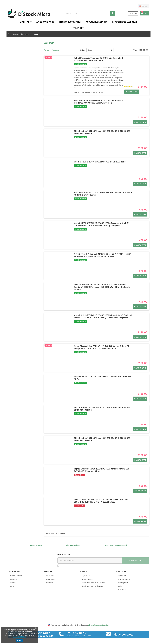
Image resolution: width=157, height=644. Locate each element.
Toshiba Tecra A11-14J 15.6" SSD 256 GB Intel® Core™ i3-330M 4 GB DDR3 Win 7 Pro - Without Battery (104, 499)
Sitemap (11, 580)
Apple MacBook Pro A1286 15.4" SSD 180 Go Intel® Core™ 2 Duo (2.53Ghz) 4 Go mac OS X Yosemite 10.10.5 (103, 345)
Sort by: (82, 50)
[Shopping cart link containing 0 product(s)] (146, 13)
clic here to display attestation (99, 623)
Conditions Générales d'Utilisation (93, 580)
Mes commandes (124, 577)
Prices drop (49, 574)
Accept (20, 640)
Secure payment (87, 577)
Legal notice (86, 574)
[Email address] (90, 558)
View (137, 50)
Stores (10, 584)
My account (122, 574)
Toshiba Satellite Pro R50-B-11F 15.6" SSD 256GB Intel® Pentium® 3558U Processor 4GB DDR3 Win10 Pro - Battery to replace (101, 285)
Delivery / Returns (14, 574)
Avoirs (120, 584)
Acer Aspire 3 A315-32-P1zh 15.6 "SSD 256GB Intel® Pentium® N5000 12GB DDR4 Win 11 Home (103, 99)
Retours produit (124, 580)
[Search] (90, 13)
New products (50, 577)
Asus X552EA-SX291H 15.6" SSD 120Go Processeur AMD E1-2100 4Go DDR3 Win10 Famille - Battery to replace (104, 222)
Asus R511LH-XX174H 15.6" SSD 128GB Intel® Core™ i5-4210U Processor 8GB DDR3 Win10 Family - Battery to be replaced (102, 314)
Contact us (12, 577)
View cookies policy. (20, 637)
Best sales (48, 580)
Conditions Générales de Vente (92, 584)
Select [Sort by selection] (90, 50)
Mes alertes (122, 587)
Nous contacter (125, 632)
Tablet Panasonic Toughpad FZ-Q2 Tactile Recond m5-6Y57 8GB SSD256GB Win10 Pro (98, 59)
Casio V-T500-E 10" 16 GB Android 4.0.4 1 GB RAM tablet (99, 160)
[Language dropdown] (145, 6)
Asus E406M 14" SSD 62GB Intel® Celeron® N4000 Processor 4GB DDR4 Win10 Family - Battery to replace (102, 253)
